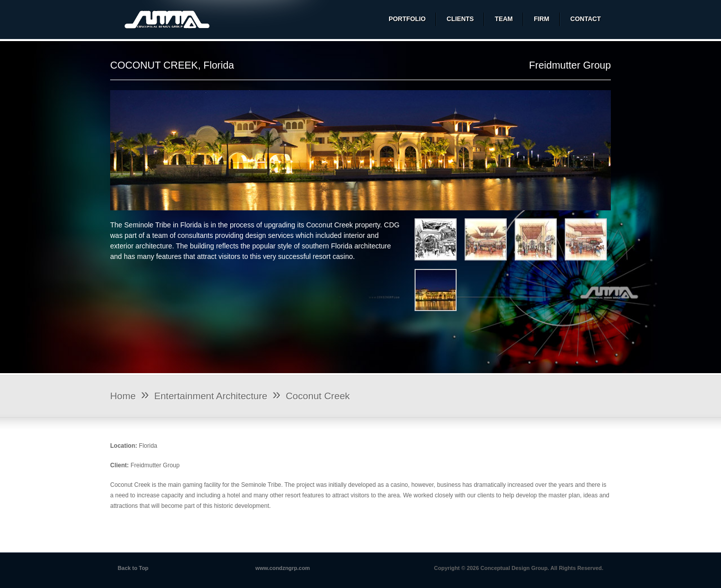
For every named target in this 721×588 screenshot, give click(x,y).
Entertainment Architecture (211, 396)
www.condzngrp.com (283, 568)
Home (123, 396)
